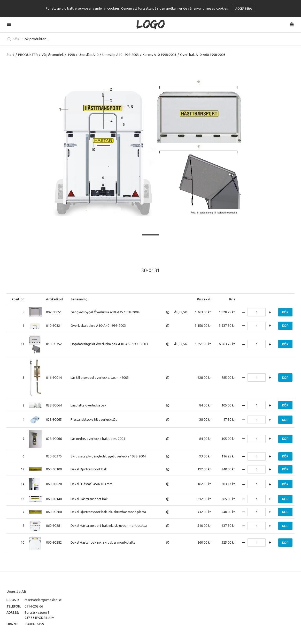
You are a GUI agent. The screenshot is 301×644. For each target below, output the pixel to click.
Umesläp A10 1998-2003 (121, 55)
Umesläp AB (16, 591)
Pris (232, 299)
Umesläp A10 (88, 55)
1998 (71, 55)
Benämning (79, 299)
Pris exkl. (204, 299)
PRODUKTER (28, 55)
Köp (285, 312)
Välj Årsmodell (53, 55)
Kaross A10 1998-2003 (159, 55)
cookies (113, 8)
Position (18, 299)
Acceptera (244, 9)
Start (10, 55)
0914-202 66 (34, 606)
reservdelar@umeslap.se (43, 600)
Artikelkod (54, 299)
